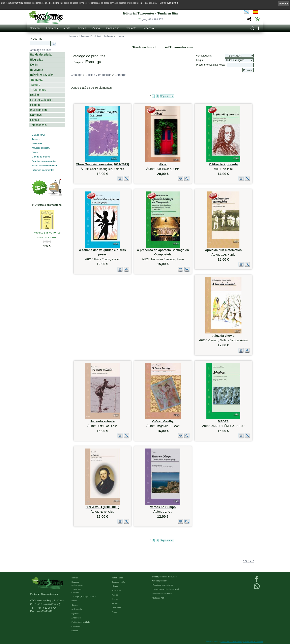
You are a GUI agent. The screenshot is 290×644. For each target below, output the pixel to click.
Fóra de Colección (42, 100)
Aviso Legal (76, 618)
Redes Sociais (77, 609)
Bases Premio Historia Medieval (166, 589)
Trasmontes (39, 90)
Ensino (35, 95)
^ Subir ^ (248, 561)
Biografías (37, 60)
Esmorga (37, 80)
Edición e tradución (42, 75)
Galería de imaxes (41, 157)
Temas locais (38, 125)
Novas (35, 152)
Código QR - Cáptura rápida (85, 597)
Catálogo (77, 75)
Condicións (113, 28)
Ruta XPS (78, 589)
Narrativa (36, 115)
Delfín (34, 65)
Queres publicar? (160, 581)
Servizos (148, 28)
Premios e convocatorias (44, 161)
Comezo (35, 28)
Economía (37, 70)
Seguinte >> (167, 96)
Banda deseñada (41, 55)
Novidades (37, 143)
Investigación (38, 110)
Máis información (169, 3)
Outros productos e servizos (164, 577)
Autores (36, 139)
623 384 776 (152, 19)
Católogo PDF (159, 598)
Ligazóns (75, 614)
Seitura (36, 85)
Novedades (116, 591)
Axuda (96, 28)
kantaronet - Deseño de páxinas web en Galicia (242, 641)
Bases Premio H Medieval (45, 166)
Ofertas (115, 586)
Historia (35, 105)
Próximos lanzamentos (43, 170)
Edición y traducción (105, 36)
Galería (75, 605)
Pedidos (115, 603)
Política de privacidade (81, 622)
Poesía (35, 120)
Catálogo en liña (86, 36)
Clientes (81, 28)
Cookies (75, 631)
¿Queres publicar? (41, 148)
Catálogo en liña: (40, 50)
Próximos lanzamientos (162, 594)
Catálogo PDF (39, 135)
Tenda (66, 28)
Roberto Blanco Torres (47, 233)
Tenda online (117, 578)
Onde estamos (77, 585)
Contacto (131, 28)
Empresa (51, 28)
